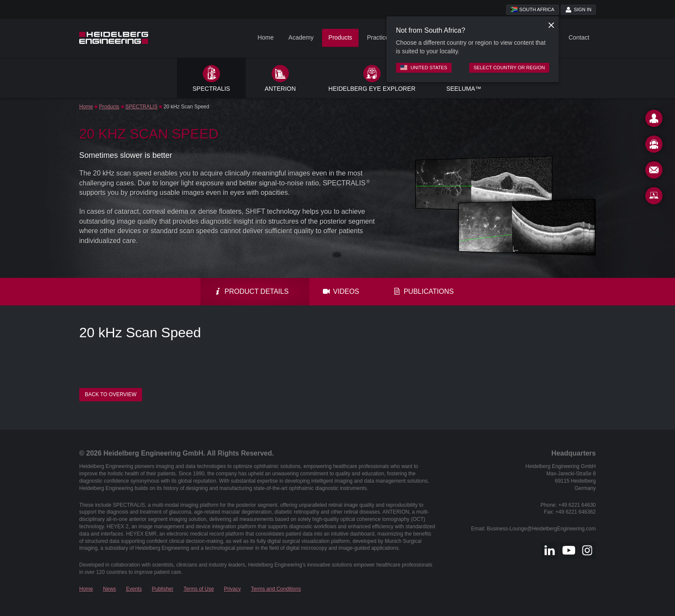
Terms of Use (199, 589)
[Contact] (654, 120)
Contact (579, 37)
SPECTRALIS (141, 107)
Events (134, 589)
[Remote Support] (654, 197)
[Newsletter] (654, 172)
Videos (341, 291)
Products (340, 37)
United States (424, 68)
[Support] (654, 146)
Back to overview (111, 394)
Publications (424, 291)
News (109, 589)
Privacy (232, 589)
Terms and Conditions (276, 589)
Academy (301, 37)
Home (265, 37)
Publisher (163, 589)
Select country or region (509, 68)
